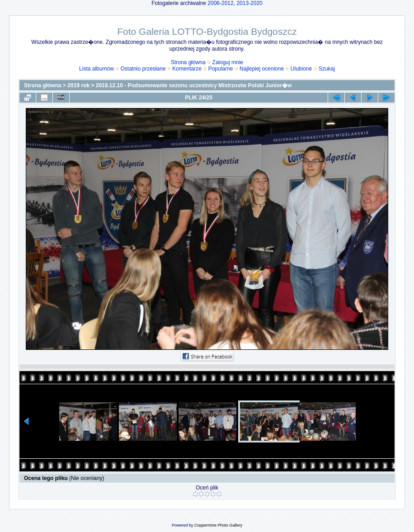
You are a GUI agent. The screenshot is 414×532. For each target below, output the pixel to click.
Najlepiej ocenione (262, 69)
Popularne (221, 69)
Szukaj (327, 69)
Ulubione (301, 69)
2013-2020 (249, 3)
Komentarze (187, 69)
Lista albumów (96, 69)
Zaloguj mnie (228, 62)
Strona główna (188, 62)
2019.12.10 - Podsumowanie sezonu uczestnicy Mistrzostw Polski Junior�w (194, 85)
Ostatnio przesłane (143, 69)
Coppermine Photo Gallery (218, 525)
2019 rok (78, 85)
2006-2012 (220, 3)
